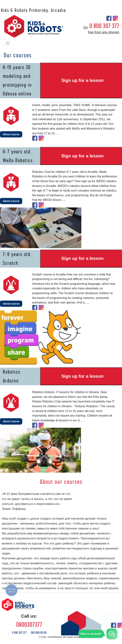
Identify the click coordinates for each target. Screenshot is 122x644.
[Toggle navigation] (8, 43)
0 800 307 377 (104, 26)
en (86, 28)
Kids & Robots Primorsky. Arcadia (33, 10)
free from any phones (104, 32)
